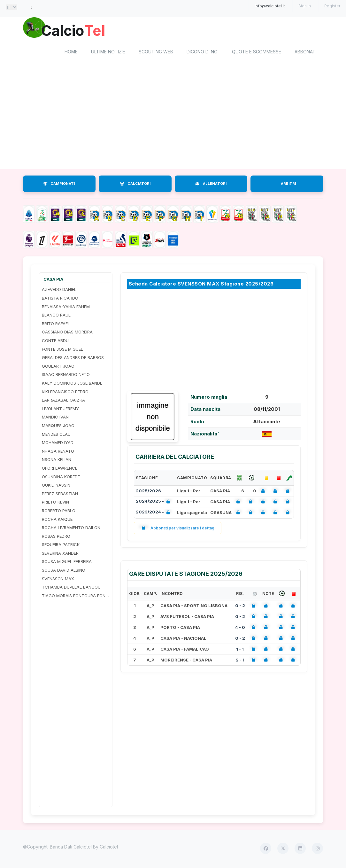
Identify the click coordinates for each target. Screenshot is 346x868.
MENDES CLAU (56, 435)
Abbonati (306, 53)
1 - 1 (240, 650)
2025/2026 (148, 492)
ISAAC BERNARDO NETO (66, 376)
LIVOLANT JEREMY (60, 410)
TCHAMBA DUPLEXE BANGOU (71, 588)
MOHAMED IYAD (58, 444)
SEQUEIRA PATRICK (61, 546)
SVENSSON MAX (58, 580)
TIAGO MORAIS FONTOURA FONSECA (76, 597)
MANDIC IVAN (55, 418)
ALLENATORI (211, 185)
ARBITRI (288, 185)
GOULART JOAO (58, 367)
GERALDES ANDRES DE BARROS (73, 359)
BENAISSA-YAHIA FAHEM (66, 308)
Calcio (77, 30)
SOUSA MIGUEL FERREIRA (67, 563)
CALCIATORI (135, 185)
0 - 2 (240, 606)
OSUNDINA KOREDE (61, 478)
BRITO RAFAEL (56, 325)
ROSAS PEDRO (56, 537)
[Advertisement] (173, 119)
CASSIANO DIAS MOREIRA (67, 333)
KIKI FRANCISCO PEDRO (65, 393)
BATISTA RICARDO (60, 299)
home (71, 53)
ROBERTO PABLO (59, 512)
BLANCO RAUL (56, 316)
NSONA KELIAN (57, 461)
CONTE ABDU (55, 341)
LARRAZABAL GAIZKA (63, 401)
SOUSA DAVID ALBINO (64, 571)
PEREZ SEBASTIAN (60, 495)
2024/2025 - (154, 503)
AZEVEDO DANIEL (59, 291)
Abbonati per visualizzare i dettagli (178, 529)
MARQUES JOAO (58, 426)
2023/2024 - (154, 514)
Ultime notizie (108, 53)
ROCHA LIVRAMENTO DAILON (71, 528)
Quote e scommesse (257, 53)
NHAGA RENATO (58, 452)
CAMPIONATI (59, 185)
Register (332, 6)
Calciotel (109, 848)
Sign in (305, 6)
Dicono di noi (203, 53)
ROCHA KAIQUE (57, 520)
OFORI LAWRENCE (60, 469)
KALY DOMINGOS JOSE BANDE (72, 384)
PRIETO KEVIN (55, 503)
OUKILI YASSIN (56, 486)
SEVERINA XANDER (60, 554)
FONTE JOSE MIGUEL (62, 350)
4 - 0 (240, 628)
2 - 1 (240, 661)
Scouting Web (156, 53)
